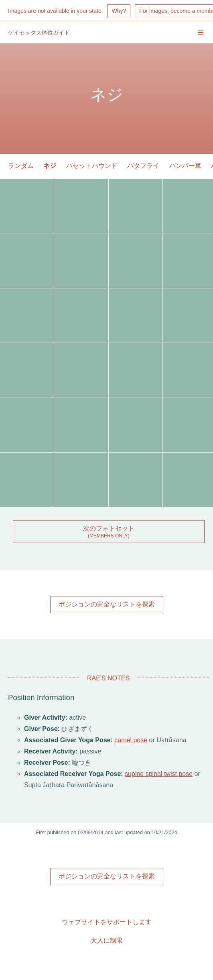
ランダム (21, 166)
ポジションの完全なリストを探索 (107, 604)
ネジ (50, 166)
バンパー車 (185, 166)
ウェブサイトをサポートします (107, 922)
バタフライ (143, 166)
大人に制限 (107, 940)
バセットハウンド (92, 166)
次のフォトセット (109, 528)
